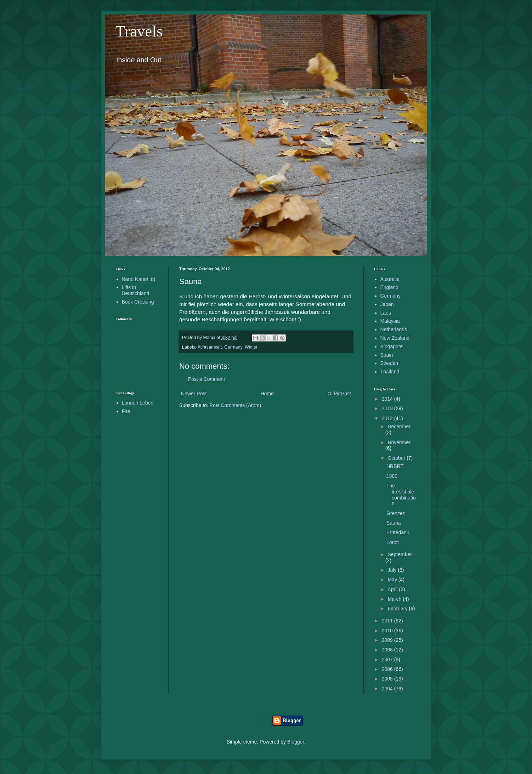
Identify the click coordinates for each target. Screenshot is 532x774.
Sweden (389, 363)
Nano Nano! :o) (139, 279)
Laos (386, 313)
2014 (388, 399)
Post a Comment (206, 379)
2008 (388, 650)
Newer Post (194, 394)
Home (267, 394)
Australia (390, 279)
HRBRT (395, 466)
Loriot (393, 542)
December (399, 426)
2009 (388, 640)
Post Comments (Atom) (235, 405)
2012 (388, 418)
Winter (251, 347)
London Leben (138, 403)
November (399, 442)
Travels (139, 31)
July (393, 570)
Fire (126, 411)
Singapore (392, 346)
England (389, 287)
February (398, 609)
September (400, 554)
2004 (388, 689)
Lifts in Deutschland (136, 290)
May (393, 580)
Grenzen (396, 513)
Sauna (394, 523)
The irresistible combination (401, 495)
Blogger (296, 742)
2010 (388, 631)
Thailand (390, 372)
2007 (388, 660)
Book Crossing (138, 302)
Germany (233, 347)
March (395, 599)
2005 (388, 679)
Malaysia (390, 321)
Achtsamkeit (210, 347)
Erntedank (398, 532)
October (397, 458)
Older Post (339, 394)
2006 (388, 669)
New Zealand (395, 338)
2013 (388, 408)
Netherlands (394, 329)
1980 (392, 476)
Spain (387, 355)
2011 (388, 621)
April (393, 589)
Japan (387, 304)
